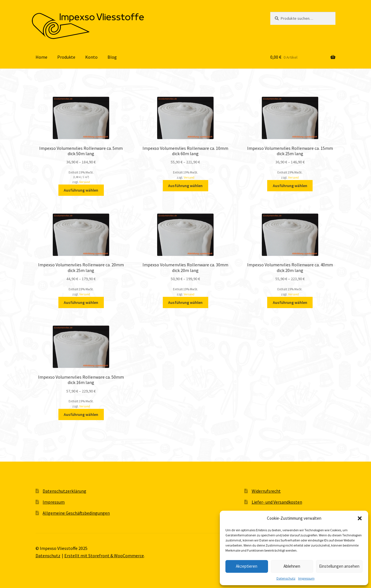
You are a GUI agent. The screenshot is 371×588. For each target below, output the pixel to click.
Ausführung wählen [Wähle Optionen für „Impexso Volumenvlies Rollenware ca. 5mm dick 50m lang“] (81, 190)
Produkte (66, 57)
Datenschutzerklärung (64, 491)
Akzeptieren (247, 566)
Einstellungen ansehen (339, 566)
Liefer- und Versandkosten (277, 502)
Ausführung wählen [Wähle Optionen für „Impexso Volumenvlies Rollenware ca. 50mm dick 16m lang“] (81, 414)
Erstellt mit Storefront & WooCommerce (104, 556)
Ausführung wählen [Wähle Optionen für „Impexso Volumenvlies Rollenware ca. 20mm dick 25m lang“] (81, 302)
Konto (91, 57)
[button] (360, 518)
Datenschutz (286, 578)
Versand (85, 182)
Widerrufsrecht (266, 491)
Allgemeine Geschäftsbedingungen (76, 513)
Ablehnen (292, 566)
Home (41, 57)
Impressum (306, 578)
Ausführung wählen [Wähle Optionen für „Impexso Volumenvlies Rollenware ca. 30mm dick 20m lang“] (185, 302)
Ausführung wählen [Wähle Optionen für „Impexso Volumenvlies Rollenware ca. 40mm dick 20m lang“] (290, 302)
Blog (112, 57)
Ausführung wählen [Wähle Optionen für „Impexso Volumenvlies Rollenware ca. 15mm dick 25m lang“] (290, 186)
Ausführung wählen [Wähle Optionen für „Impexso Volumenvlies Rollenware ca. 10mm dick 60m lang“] (185, 186)
